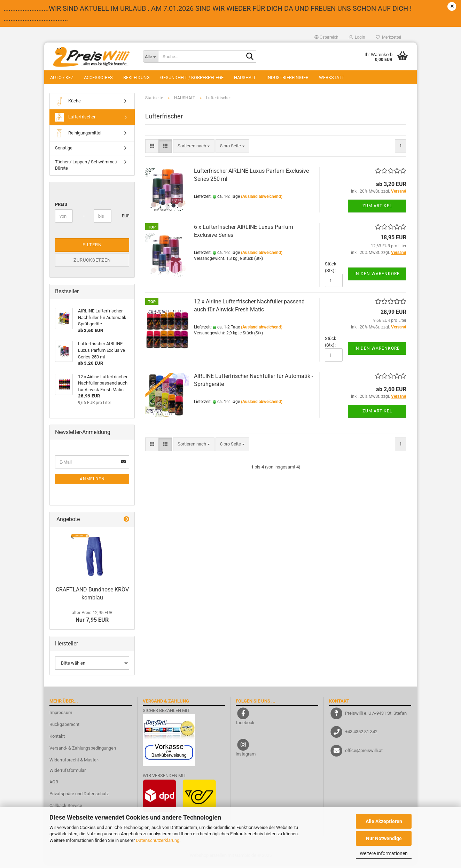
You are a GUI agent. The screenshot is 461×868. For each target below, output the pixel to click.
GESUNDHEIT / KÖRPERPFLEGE (192, 77)
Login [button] (357, 37)
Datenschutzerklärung (158, 840)
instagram (246, 757)
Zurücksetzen (92, 263)
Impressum (61, 716)
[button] (326, 37)
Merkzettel (388, 37)
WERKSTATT (332, 77)
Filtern (92, 248)
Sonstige (64, 151)
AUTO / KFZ (62, 77)
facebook (245, 726)
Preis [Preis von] (61, 208)
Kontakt (57, 740)
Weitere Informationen (384, 853)
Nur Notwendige (384, 838)
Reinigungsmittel (78, 137)
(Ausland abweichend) (262, 200)
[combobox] (194, 150)
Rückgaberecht (64, 728)
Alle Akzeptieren (384, 821)
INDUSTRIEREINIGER (287, 77)
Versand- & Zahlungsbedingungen (83, 751)
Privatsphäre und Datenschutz (79, 797)
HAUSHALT (245, 77)
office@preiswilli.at (364, 754)
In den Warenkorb (377, 277)
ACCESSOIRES (98, 77)
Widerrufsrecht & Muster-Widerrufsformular (74, 769)
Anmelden (92, 483)
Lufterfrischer (75, 121)
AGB (54, 786)
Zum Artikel (377, 209)
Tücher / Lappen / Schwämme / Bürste (86, 169)
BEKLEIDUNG (136, 77)
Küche (68, 105)
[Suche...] (150, 56)
